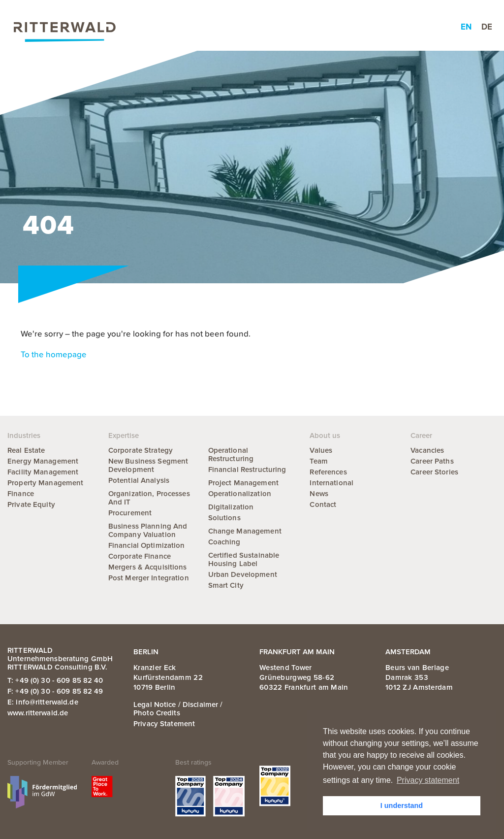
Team (319, 461)
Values (321, 450)
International (331, 483)
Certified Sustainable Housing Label (244, 559)
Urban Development (243, 574)
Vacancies (427, 450)
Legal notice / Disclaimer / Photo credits (178, 709)
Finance (21, 494)
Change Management (245, 531)
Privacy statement (164, 724)
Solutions (224, 518)
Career (342, 27)
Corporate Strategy (141, 450)
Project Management (243, 483)
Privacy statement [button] (428, 780)
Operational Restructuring (231, 454)
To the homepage (54, 355)
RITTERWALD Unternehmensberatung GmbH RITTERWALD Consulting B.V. (60, 659)
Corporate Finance (140, 556)
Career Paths (432, 461)
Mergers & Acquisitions (148, 567)
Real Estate (26, 450)
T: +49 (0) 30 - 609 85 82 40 (55, 680)
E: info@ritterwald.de (43, 702)
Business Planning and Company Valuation (148, 530)
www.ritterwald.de (38, 713)
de (487, 27)
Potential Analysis (139, 480)
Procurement (130, 513)
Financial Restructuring (247, 470)
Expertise (155, 27)
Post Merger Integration (149, 578)
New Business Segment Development (148, 465)
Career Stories (434, 472)
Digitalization (231, 507)
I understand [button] (402, 805)
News (252, 27)
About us (296, 27)
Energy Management (43, 461)
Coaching (224, 542)
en (466, 27)
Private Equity (31, 504)
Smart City (226, 585)
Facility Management (43, 472)
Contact (323, 504)
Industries (207, 27)
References (328, 472)
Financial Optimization (147, 545)
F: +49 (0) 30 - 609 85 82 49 (55, 691)
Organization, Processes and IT (149, 498)
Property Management (45, 483)
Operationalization (240, 494)
